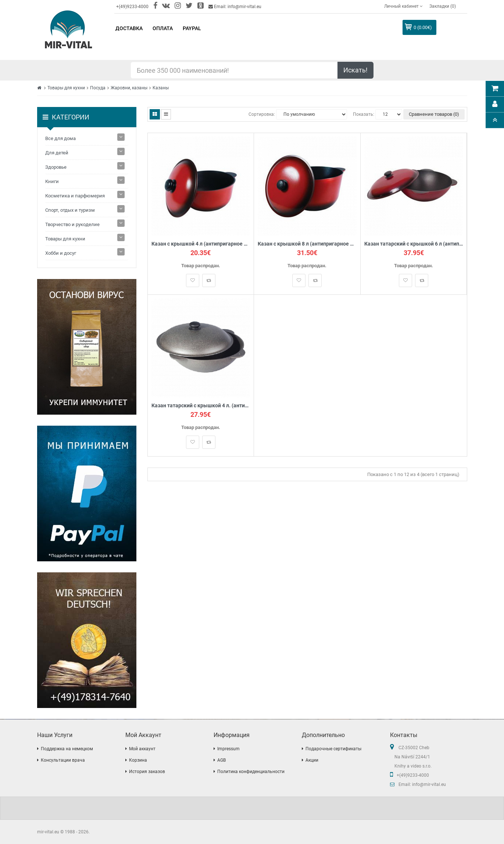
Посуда (98, 88)
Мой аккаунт (142, 749)
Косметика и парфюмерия (75, 196)
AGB (221, 760)
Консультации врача (63, 760)
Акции (312, 760)
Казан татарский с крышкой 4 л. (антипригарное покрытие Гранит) (201, 406)
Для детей (57, 153)
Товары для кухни (66, 88)
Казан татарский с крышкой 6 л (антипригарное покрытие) (414, 244)
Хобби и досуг (61, 253)
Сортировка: (262, 114)
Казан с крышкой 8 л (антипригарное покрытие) (307, 244)
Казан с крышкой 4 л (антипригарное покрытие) (201, 244)
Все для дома (60, 138)
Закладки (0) (443, 6)
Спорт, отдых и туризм (70, 210)
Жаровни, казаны (129, 88)
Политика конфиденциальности (251, 772)
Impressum (228, 749)
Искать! (355, 70)
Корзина (138, 760)
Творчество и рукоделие (72, 224)
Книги (52, 181)
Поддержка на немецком (67, 749)
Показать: (364, 114)
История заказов (147, 772)
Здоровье (56, 167)
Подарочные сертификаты (333, 749)
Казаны (161, 88)
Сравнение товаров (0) (434, 114)
